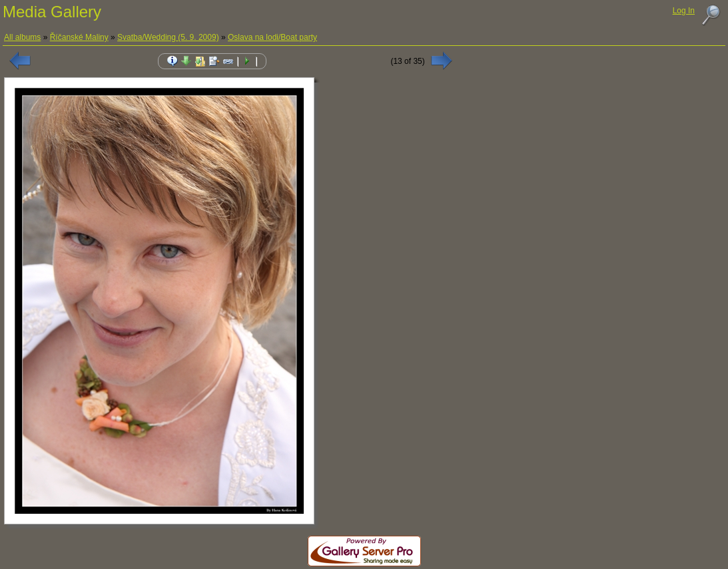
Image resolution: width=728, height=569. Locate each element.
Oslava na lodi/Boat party (272, 37)
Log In (684, 11)
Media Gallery (52, 12)
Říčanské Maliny (79, 37)
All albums (22, 37)
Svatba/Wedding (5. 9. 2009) (168, 37)
